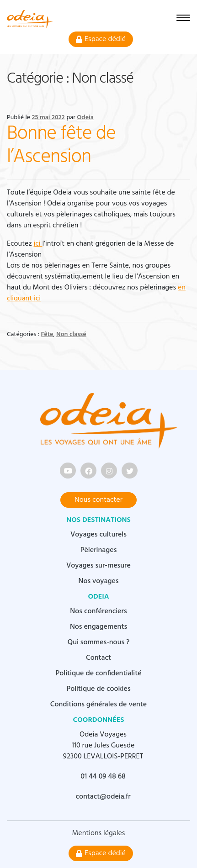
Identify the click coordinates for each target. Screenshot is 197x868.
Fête (47, 334)
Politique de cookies (98, 689)
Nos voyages (99, 581)
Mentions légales (99, 833)
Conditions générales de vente (98, 705)
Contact (98, 658)
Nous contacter (98, 500)
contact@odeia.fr (103, 797)
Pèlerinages (99, 550)
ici (38, 244)
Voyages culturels (98, 535)
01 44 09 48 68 (103, 777)
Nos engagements (98, 627)
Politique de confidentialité (98, 673)
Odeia (85, 118)
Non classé (71, 334)
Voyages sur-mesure (98, 566)
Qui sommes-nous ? (99, 642)
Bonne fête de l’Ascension (61, 146)
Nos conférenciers (98, 611)
